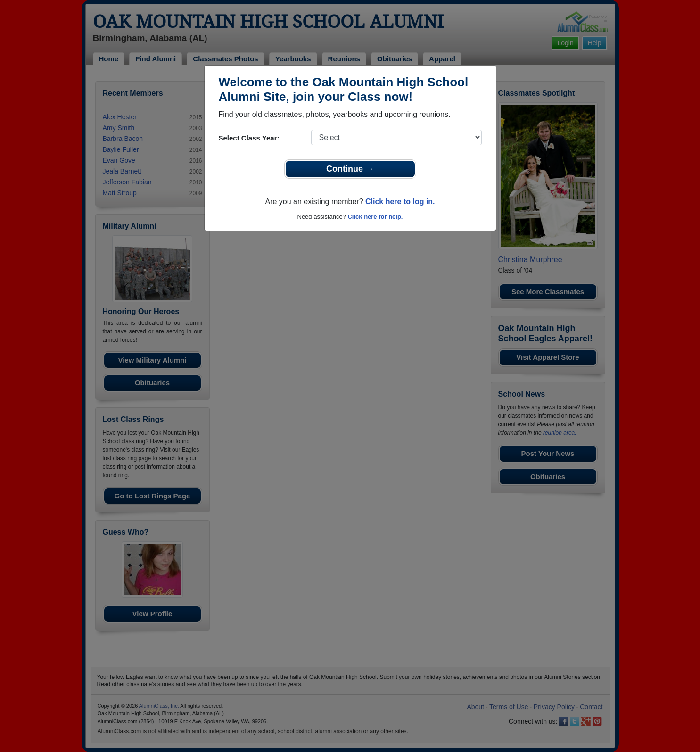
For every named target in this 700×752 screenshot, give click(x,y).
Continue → (350, 169)
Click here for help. (375, 217)
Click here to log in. (400, 202)
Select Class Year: (249, 138)
